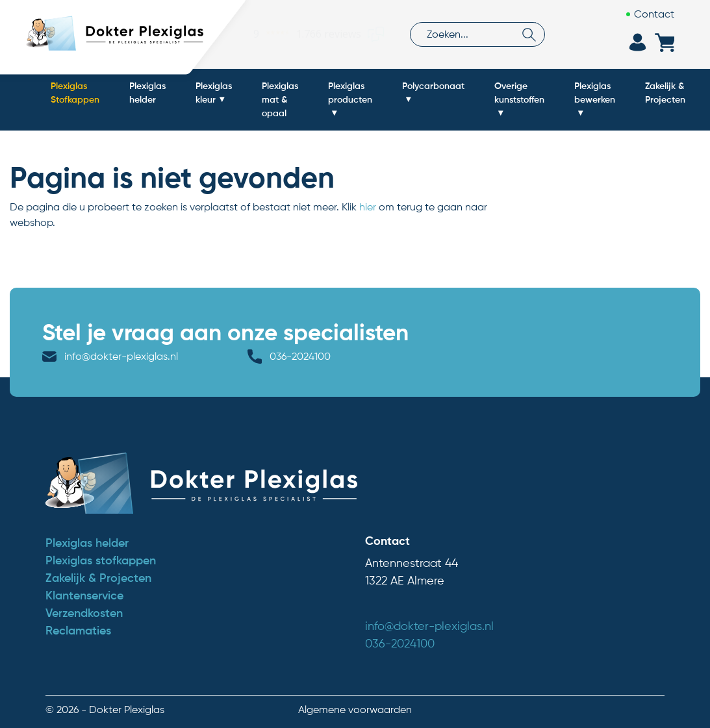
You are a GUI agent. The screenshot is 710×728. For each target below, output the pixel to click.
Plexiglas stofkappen (101, 560)
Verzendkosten (84, 613)
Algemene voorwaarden (355, 709)
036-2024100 (300, 356)
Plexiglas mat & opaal (280, 99)
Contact (654, 14)
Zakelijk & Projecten (665, 93)
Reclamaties (78, 631)
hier (368, 207)
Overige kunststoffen (519, 93)
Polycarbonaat (433, 86)
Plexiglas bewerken (595, 93)
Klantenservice (84, 596)
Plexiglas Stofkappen (75, 93)
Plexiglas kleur (214, 93)
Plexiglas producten (350, 93)
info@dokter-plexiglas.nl (121, 356)
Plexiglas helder (147, 93)
